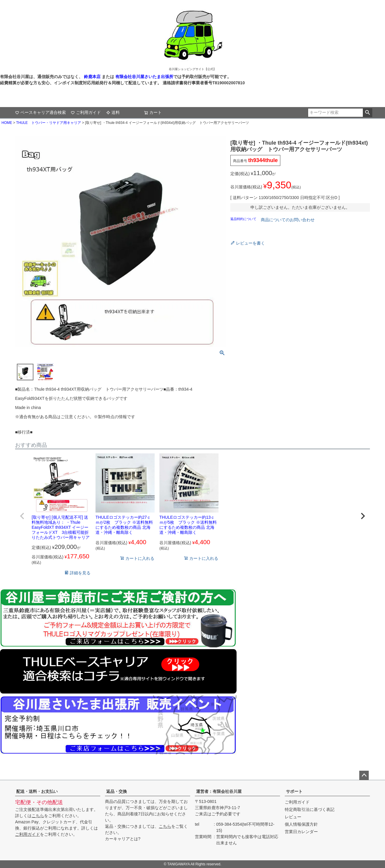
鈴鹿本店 (92, 77)
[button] (22, 516)
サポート (294, 791)
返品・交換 (117, 791)
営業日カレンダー (301, 832)
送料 (113, 112)
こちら (38, 816)
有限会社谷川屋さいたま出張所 (144, 77)
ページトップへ (364, 775)
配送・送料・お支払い (37, 791)
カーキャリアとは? (123, 839)
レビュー (293, 817)
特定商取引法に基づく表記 (310, 809)
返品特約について (244, 219)
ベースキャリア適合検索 (41, 112)
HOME (7, 123)
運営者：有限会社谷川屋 (219, 791)
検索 (367, 113)
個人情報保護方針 (301, 824)
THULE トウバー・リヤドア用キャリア (48, 123)
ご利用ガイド (86, 112)
